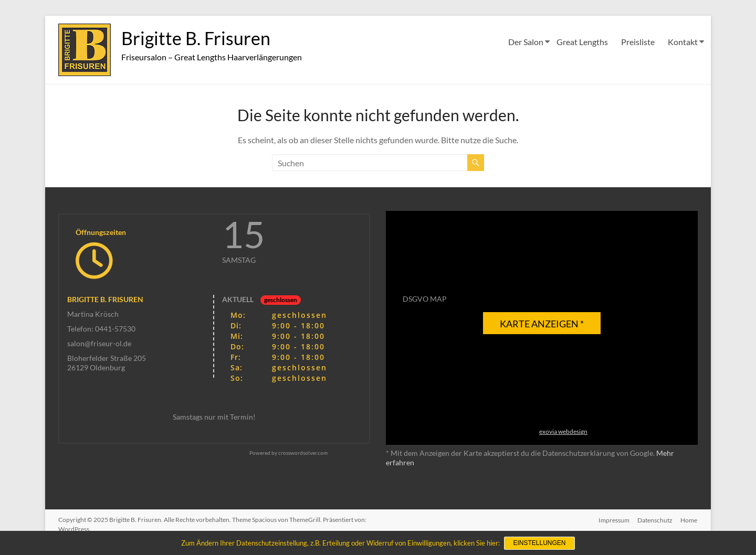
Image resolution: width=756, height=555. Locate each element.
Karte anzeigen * (542, 324)
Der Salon (526, 42)
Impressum (613, 520)
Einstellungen (540, 543)
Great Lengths (582, 42)
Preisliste (638, 42)
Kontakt (683, 42)
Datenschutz (655, 520)
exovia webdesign (563, 431)
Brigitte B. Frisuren (199, 38)
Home (689, 520)
